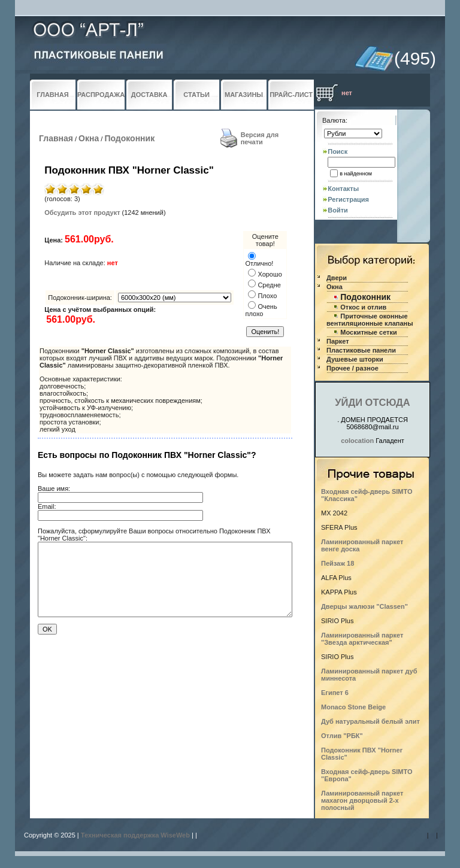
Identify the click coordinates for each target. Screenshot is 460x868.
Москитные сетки (368, 332)
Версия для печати (260, 138)
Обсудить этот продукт (82, 213)
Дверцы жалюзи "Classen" (364, 606)
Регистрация (348, 199)
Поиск (338, 151)
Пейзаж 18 (338, 563)
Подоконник (129, 138)
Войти (338, 210)
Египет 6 (335, 693)
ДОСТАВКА (149, 95)
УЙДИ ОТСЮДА (372, 402)
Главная (56, 138)
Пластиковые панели (361, 350)
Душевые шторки (355, 359)
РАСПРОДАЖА (101, 95)
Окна (89, 138)
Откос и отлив (363, 307)
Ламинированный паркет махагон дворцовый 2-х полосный (362, 800)
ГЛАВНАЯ (52, 95)
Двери (337, 278)
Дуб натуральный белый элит (370, 721)
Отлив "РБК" (342, 736)
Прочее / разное (352, 368)
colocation (357, 441)
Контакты (343, 189)
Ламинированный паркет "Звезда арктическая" (362, 639)
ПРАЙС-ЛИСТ (291, 95)
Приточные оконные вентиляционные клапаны (370, 320)
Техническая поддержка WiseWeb (135, 835)
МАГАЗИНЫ (244, 95)
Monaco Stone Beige (353, 707)
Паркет (338, 341)
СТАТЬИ (196, 95)
